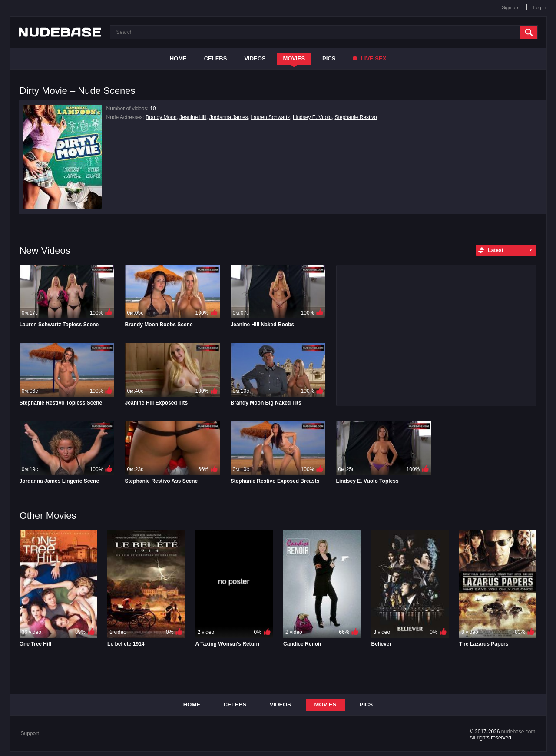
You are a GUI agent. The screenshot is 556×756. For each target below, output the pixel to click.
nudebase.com (518, 732)
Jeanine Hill (193, 117)
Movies (294, 58)
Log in (540, 7)
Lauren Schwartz (270, 117)
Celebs (216, 58)
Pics (329, 58)
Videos (255, 58)
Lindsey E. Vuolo (312, 117)
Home (178, 58)
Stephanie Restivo (356, 117)
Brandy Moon (161, 117)
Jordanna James (229, 117)
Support (30, 733)
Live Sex (369, 58)
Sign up (510, 7)
